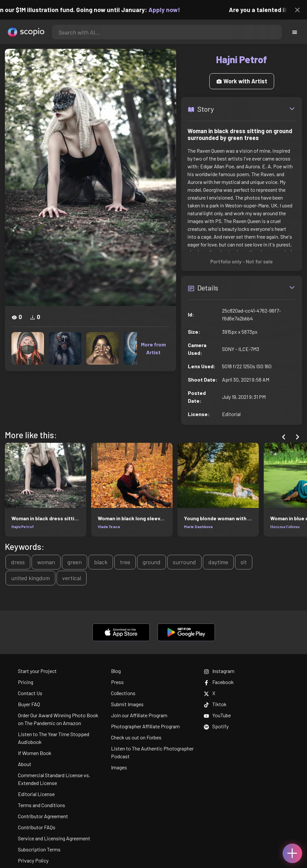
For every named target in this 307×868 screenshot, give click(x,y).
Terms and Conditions (42, 805)
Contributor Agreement (43, 816)
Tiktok (215, 704)
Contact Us (30, 693)
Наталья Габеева (285, 526)
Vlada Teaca (109, 526)
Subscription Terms (39, 849)
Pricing (26, 682)
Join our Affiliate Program (139, 715)
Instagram (219, 671)
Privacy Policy (33, 860)
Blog (116, 671)
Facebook (219, 682)
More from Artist (153, 348)
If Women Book (35, 753)
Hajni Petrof (23, 526)
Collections (123, 693)
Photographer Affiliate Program (145, 726)
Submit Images (127, 704)
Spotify (216, 726)
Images (119, 767)
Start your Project (37, 671)
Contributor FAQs (37, 827)
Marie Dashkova (198, 526)
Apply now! (168, 10)
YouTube (217, 715)
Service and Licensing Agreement (54, 838)
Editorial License (36, 794)
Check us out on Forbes (136, 737)
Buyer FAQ (29, 704)
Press (117, 682)
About (25, 764)
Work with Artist (242, 81)
